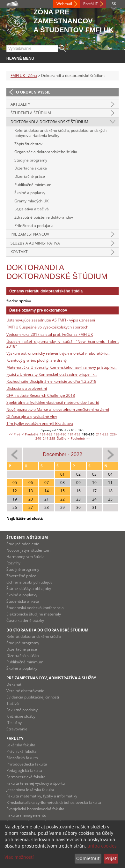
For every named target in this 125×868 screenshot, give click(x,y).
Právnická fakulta (22, 751)
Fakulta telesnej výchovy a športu (36, 783)
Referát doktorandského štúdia (34, 636)
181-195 (74, 434)
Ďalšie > (63, 438)
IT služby (14, 723)
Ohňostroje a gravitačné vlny (32, 416)
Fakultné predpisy (22, 710)
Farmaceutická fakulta (26, 777)
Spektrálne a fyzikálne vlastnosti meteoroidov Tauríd (53, 402)
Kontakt (19, 252)
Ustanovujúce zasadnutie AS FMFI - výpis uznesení (51, 320)
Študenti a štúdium (31, 113)
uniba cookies (102, 846)
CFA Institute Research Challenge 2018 (41, 395)
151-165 (46, 434)
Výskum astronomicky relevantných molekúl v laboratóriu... (58, 353)
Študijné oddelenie (23, 544)
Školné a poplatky (30, 193)
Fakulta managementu (26, 815)
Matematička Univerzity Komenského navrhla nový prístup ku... (62, 367)
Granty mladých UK (31, 201)
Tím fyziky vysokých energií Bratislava (40, 423)
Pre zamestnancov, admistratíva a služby (51, 678)
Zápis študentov (28, 144)
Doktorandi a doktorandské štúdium (49, 122)
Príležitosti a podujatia (34, 226)
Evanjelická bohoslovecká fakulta (35, 809)
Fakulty (15, 739)
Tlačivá (13, 703)
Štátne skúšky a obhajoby (29, 589)
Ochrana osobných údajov (29, 582)
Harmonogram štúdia (26, 557)
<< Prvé (15, 434)
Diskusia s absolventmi (27, 388)
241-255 (49, 438)
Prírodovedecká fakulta (27, 764)
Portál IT (91, 4)
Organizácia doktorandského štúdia (46, 152)
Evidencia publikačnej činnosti (33, 697)
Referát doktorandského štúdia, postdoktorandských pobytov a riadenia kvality (60, 133)
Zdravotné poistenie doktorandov (44, 217)
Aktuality (20, 104)
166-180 (60, 434)
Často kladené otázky (25, 620)
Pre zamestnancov (30, 234)
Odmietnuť (88, 858)
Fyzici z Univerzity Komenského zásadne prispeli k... (52, 374)
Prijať (111, 858)
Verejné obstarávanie (25, 691)
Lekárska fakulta (21, 745)
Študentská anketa (23, 601)
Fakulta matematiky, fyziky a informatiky (42, 796)
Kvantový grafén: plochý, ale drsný (37, 360)
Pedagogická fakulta (24, 770)
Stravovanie (17, 729)
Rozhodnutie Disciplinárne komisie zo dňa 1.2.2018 (51, 381)
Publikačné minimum (33, 185)
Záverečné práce (21, 576)
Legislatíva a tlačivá (32, 209)
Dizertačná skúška (31, 168)
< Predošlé (30, 434)
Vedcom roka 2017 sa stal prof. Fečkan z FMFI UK (50, 334)
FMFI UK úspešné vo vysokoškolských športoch (47, 327)
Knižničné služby (21, 716)
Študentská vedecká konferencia (35, 608)
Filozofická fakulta (22, 758)
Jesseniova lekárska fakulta (30, 790)
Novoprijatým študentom (28, 550)
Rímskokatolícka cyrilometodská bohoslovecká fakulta (54, 802)
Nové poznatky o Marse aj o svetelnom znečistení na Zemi (58, 409)
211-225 (102, 434)
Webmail (64, 4)
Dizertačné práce (30, 176)
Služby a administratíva (35, 243)
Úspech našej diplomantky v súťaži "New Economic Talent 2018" (62, 344)
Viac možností (19, 857)
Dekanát (14, 684)
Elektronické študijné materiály (34, 614)
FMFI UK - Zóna (24, 75)
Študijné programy (31, 160)
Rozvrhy (13, 563)
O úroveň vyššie (33, 92)
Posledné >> (80, 438)
